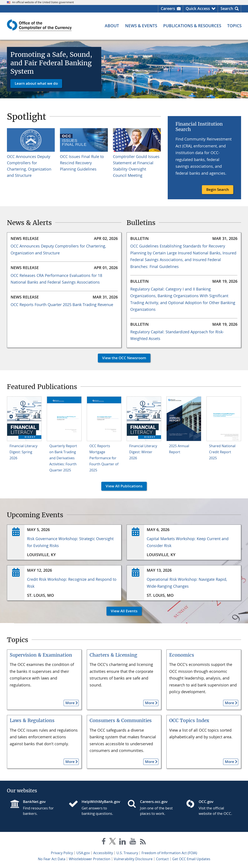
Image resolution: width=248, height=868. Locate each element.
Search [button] (227, 8)
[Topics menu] (234, 26)
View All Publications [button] (122, 486)
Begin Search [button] (218, 189)
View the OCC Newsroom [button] (122, 358)
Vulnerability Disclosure (133, 859)
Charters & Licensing (113, 655)
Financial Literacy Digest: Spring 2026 (23, 452)
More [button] (69, 703)
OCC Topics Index (189, 720)
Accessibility (103, 853)
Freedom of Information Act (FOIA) (169, 853)
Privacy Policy (62, 853)
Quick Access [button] (198, 8)
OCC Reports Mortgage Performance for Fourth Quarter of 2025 (104, 458)
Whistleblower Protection (90, 859)
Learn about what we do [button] (36, 83)
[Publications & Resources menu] (192, 26)
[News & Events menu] (141, 26)
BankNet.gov (34, 802)
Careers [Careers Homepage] (168, 8)
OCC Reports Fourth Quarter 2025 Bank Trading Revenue (62, 305)
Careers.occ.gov (154, 802)
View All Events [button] (122, 611)
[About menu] (112, 26)
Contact (162, 859)
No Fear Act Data (52, 859)
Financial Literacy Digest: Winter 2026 (143, 452)
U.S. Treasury (127, 853)
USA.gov (83, 853)
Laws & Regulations (32, 720)
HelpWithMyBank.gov (101, 802)
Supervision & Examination (41, 655)
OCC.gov (206, 802)
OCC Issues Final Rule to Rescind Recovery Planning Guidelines (82, 163)
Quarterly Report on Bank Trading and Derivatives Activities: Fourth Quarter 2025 (63, 458)
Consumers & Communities (121, 720)
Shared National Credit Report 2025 (222, 452)
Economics (182, 655)
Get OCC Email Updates (191, 859)
